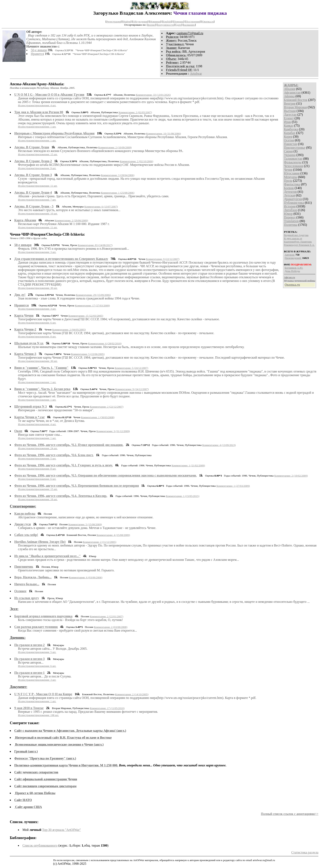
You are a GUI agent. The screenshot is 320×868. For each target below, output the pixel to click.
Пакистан (291, 144)
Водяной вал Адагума (296, 235)
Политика (291, 225)
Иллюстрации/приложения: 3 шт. (37, 252)
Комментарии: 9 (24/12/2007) (132, 389)
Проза (288, 181)
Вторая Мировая (295, 107)
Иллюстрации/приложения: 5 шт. (37, 458)
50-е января (39, 50)
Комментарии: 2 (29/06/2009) (71, 220)
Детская (289, 195)
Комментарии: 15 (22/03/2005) (86, 316)
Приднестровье (295, 148)
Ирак (287, 122)
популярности (166, 25)
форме (151, 25)
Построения (193, 22)
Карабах (290, 133)
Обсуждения (140, 22)
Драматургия (293, 199)
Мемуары (291, 177)
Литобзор (291, 210)
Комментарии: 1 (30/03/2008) (98, 417)
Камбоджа (291, 129)
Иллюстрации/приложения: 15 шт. (38, 154)
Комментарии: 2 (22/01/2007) (107, 616)
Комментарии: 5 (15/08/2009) (85, 524)
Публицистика (294, 203)
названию (189, 25)
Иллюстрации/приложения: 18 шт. (38, 499)
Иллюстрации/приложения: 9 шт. (37, 168)
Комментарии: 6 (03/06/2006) (86, 577)
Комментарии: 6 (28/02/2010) (105, 343)
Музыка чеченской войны (299, 281)
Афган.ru (289, 277)
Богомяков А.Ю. (294, 268)
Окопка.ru (208, 22)
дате (179, 25)
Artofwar (196, 74)
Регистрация (114, 22)
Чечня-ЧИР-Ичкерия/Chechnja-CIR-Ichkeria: (47, 234)
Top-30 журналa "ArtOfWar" (62, 830)
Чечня (288, 170)
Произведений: (293, 258)
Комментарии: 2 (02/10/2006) (137, 161)
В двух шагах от (293, 238)
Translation (291, 221)
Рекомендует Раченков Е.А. (299, 245)
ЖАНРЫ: (291, 85)
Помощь (178, 22)
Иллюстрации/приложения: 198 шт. (38, 715)
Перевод (290, 217)
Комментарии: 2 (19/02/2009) (291, 476)
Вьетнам (290, 111)
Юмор (288, 214)
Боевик (289, 188)
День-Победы (292, 271)
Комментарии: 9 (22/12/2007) (163, 259)
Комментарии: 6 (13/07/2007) (101, 207)
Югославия (292, 173)
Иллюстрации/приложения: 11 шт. (38, 186)
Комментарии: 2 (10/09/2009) (115, 147)
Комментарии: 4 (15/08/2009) (113, 535)
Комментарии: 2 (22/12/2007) (107, 407)
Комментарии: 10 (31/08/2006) (164, 134)
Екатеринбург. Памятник (298, 242)
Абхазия (289, 89)
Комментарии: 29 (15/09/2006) (93, 295)
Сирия (288, 151)
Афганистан (292, 93)
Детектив (290, 192)
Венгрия (290, 104)
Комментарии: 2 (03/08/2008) (111, 627)
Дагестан (290, 115)
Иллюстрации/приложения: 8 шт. (37, 336)
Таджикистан (293, 159)
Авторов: (290, 255)
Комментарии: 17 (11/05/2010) (107, 708)
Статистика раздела (305, 852)
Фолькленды (293, 162)
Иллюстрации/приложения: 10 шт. (38, 213)
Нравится (37, 54)
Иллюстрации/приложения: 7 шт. (37, 200)
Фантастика (292, 184)
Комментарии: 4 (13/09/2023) (219, 445)
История (290, 206)
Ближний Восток (296, 100)
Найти (127, 22)
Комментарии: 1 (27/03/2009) (233, 486)
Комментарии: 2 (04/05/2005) (69, 330)
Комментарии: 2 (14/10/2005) (132, 694)
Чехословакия (293, 166)
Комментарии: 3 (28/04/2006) (118, 175)
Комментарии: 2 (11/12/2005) (100, 542)
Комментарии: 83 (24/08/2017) (95, 245)
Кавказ (289, 126)
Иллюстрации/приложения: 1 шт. (37, 127)
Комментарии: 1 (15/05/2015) (183, 496)
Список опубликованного (40, 845)
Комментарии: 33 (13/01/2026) (153, 95)
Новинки (155, 22)
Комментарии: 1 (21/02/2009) (188, 465)
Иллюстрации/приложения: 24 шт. (38, 448)
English (167, 22)
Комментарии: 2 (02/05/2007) (135, 112)
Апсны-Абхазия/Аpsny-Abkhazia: (37, 84)
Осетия (289, 140)
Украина (290, 155)
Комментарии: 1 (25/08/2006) (118, 193)
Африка (289, 96)
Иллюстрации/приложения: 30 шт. (38, 288)
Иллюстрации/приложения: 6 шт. (37, 323)
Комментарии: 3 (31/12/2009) (113, 431)
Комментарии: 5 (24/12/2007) (131, 368)
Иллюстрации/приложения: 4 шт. (37, 105)
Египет (289, 118)
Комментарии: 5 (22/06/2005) (88, 354)
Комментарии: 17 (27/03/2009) (92, 305)
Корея (288, 137)
